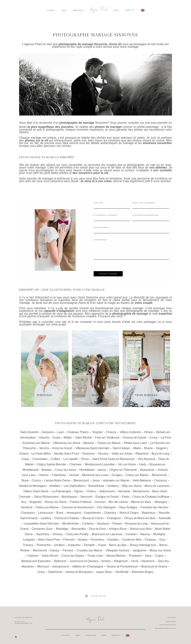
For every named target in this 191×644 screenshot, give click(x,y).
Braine (148, 447)
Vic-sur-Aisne (127, 463)
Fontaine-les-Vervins (154, 506)
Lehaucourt (46, 511)
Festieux (150, 538)
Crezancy (161, 479)
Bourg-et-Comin (93, 517)
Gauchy (44, 436)
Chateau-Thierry (78, 431)
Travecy (28, 544)
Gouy (41, 571)
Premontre (44, 544)
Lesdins (46, 517)
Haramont (148, 560)
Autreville (165, 517)
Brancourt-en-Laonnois (107, 533)
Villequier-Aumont (117, 549)
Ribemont (142, 452)
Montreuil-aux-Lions (95, 474)
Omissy (58, 533)
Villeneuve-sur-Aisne (67, 442)
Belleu (68, 436)
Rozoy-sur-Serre (56, 501)
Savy (148, 555)
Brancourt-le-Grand (154, 565)
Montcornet (159, 474)
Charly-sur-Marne (109, 442)
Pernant (68, 549)
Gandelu (113, 538)
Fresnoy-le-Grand (134, 436)
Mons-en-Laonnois (157, 485)
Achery (106, 560)
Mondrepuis (69, 495)
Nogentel (35, 501)
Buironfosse (96, 485)
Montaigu (62, 528)
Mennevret (40, 549)
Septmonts (55, 571)
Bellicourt (60, 560)
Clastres (33, 555)
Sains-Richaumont (46, 495)
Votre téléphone (101, 227)
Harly (143, 463)
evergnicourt (60, 565)
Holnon (44, 474)
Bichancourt (141, 490)
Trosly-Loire (95, 555)
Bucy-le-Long (160, 452)
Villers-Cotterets (130, 431)
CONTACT (130, 10)
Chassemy (28, 511)
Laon (61, 431)
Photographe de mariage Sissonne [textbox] (47, 157)
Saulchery (43, 533)
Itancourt (86, 495)
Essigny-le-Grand (107, 495)
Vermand (124, 490)
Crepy (25, 458)
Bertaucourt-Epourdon (36, 560)
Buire (60, 511)
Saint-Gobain (121, 447)
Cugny (159, 555)
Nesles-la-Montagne (33, 485)
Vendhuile (122, 571)
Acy (24, 501)
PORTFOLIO (78, 10)
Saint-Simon (50, 555)
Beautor (89, 442)
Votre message (100, 240)
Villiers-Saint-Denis (36, 490)
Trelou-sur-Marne (47, 506)
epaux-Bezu (104, 571)
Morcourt (43, 565)
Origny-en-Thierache (123, 468)
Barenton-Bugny (143, 571)
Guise (57, 436)
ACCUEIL (51, 10)
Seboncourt (107, 490)
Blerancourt (81, 479)
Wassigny (161, 501)
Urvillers (59, 544)
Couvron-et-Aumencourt (78, 506)
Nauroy (145, 533)
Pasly (125, 495)
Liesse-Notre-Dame (57, 479)
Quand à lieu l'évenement (143, 203)
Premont (69, 538)
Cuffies (56, 458)
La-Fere (166, 436)
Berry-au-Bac (118, 544)
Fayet (102, 544)
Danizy (55, 549)
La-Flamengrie (61, 490)
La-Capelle (71, 458)
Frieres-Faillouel (81, 501)
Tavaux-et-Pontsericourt (122, 565)
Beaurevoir (147, 468)
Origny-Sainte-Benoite (51, 463)
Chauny (111, 431)
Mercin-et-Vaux (141, 501)
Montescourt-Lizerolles (100, 463)
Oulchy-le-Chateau (67, 517)
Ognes (79, 490)
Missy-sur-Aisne (160, 549)
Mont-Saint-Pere (49, 538)
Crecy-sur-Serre (65, 468)
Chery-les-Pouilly (77, 533)
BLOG (116, 10)
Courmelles (40, 458)
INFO (64, 10)
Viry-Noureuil (146, 458)
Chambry (110, 511)
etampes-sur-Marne (116, 479)
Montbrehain (71, 522)
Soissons (48, 431)
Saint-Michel (84, 436)
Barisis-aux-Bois (141, 528)
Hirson (148, 431)
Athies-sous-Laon (135, 442)
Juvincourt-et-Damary (84, 560)
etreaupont (74, 511)
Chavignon (114, 517)
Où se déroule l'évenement (106, 215)
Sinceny (103, 452)
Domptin (90, 544)
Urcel (134, 560)
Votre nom (98, 203)
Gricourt (100, 501)
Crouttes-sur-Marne (89, 549)
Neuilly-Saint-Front (66, 452)
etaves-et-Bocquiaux (79, 571)
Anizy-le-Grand (62, 447)
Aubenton (74, 544)
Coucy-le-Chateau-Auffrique (151, 495)
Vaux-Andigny (128, 506)
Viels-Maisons (142, 479)
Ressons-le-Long (136, 522)
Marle (137, 447)
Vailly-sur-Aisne (122, 452)
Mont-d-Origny (129, 511)
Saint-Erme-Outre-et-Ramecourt (113, 458)
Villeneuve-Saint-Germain (92, 447)
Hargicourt (121, 560)
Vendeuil (26, 506)
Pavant (117, 522)
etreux (102, 468)
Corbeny (88, 522)
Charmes (75, 463)
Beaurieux (149, 511)
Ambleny (113, 485)
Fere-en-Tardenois (107, 436)
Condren (131, 533)
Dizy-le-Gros (97, 528)
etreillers (55, 485)
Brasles (47, 468)
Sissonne (101, 123)
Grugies (117, 474)
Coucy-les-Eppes (73, 555)
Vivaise (83, 538)
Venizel (74, 474)
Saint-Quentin (29, 431)
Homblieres (87, 468)
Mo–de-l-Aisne (118, 501)
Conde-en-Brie (132, 538)
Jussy (96, 479)
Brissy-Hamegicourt (143, 544)
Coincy (36, 479)
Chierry (91, 490)
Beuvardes (79, 528)
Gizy (162, 538)
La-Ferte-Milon (41, 452)
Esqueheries (93, 511)
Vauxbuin (103, 522)
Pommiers (97, 538)
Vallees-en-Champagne (88, 565)
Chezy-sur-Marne (137, 474)
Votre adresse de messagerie (145, 215)
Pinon (85, 458)
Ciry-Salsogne (106, 506)
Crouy (153, 436)
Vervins (44, 447)
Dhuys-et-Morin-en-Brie (140, 517)
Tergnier (97, 431)
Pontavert (135, 555)
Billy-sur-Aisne (132, 485)
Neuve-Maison (116, 555)
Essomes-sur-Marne (36, 442)
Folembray (59, 474)
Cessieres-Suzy (42, 528)
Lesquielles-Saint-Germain (41, 522)
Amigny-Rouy (118, 528)
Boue (25, 479)
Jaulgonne (139, 549)
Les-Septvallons (74, 485)
